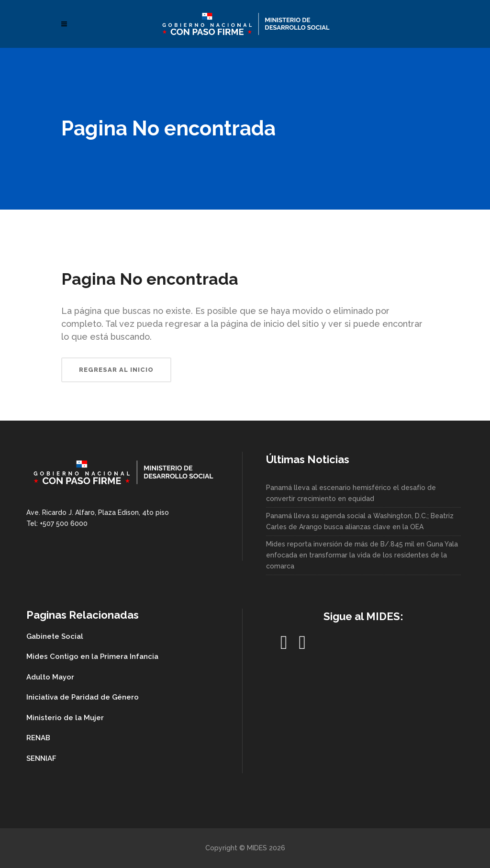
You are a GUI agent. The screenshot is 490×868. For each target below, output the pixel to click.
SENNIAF (41, 758)
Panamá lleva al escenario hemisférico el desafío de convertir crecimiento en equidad (351, 493)
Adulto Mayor (50, 677)
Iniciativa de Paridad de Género (83, 697)
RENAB (38, 738)
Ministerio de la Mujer (65, 718)
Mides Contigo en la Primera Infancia (92, 657)
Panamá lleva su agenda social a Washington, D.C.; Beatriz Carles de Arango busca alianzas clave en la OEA (360, 521)
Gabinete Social (55, 636)
